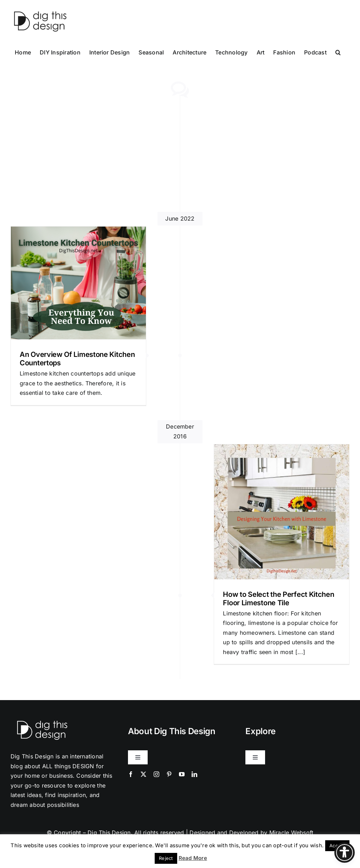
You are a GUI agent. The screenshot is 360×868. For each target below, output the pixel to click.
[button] (338, 52)
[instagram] (156, 774)
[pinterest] (169, 774)
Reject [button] (166, 858)
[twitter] (143, 774)
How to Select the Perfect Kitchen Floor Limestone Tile (278, 599)
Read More (193, 858)
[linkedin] (194, 774)
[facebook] (131, 774)
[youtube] (182, 774)
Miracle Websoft (291, 833)
